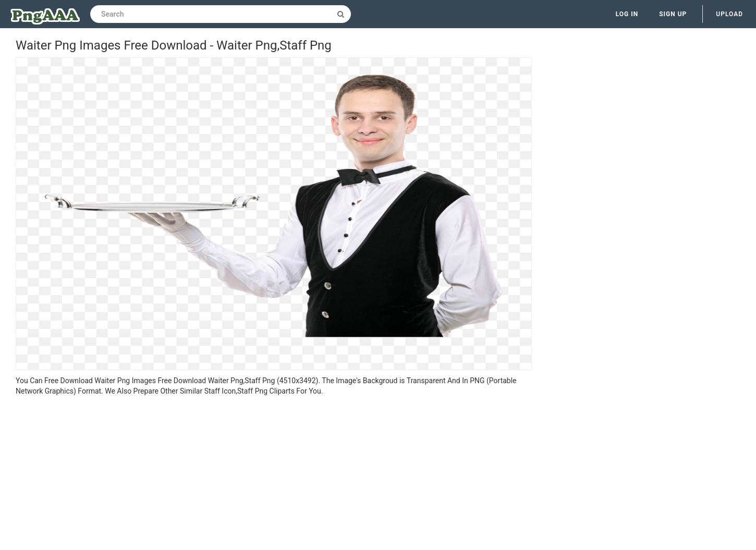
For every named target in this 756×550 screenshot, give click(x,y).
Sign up (673, 14)
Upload (729, 14)
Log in (627, 14)
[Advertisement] (274, 474)
